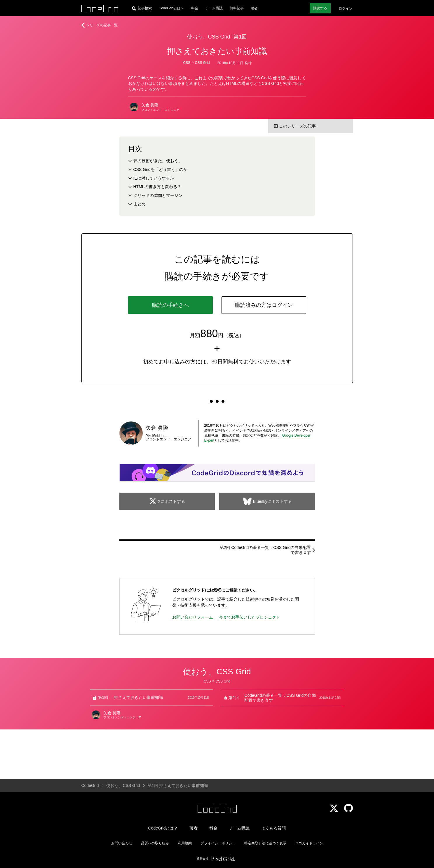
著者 (254, 8)
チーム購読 (214, 8)
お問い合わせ (122, 843)
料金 (195, 8)
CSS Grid (202, 63)
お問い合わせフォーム (193, 617)
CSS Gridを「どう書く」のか (160, 169)
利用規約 (185, 843)
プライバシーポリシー (218, 843)
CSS (187, 63)
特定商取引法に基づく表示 (265, 843)
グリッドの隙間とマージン (158, 195)
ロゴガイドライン (309, 843)
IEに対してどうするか (154, 178)
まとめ (140, 204)
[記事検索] (142, 8)
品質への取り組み (155, 843)
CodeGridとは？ (171, 8)
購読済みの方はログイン (264, 305)
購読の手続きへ (170, 305)
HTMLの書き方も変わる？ (157, 187)
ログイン (346, 8)
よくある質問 (273, 828)
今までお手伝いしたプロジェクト (250, 617)
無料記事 (237, 8)
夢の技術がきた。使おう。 (158, 161)
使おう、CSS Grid (209, 37)
